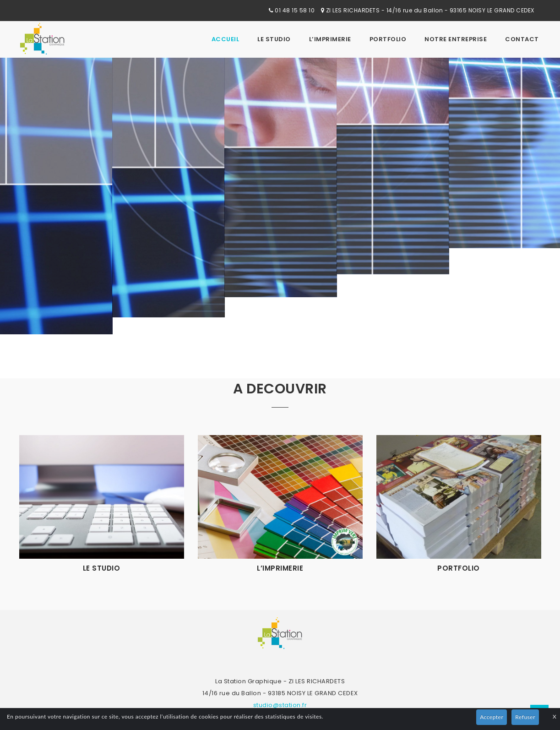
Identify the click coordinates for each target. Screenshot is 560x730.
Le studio (274, 39)
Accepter (492, 717)
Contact (522, 39)
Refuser (525, 717)
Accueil (226, 39)
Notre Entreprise (456, 39)
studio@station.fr (280, 705)
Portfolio (388, 39)
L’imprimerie (330, 39)
